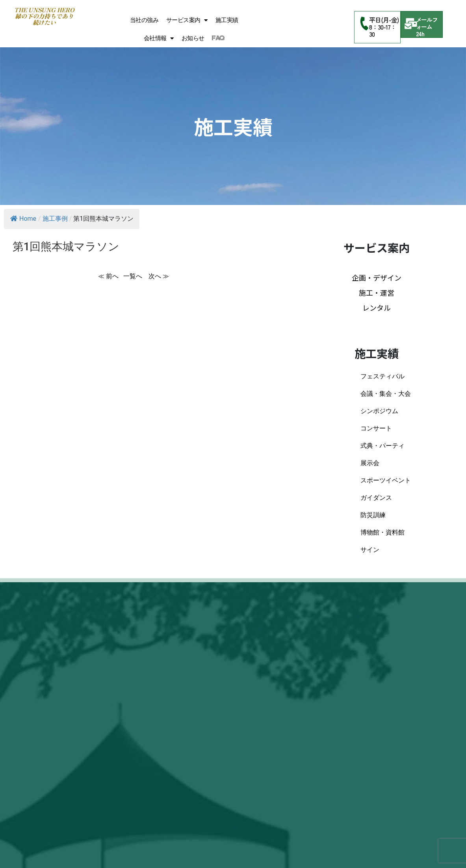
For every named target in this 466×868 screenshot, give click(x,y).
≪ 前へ (108, 276)
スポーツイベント (386, 480)
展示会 (370, 463)
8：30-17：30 (382, 30)
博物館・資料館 (382, 532)
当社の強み (144, 20)
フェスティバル (382, 376)
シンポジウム (379, 411)
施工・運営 (377, 292)
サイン (370, 550)
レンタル (377, 307)
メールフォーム (427, 23)
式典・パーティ (382, 446)
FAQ (218, 38)
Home (23, 219)
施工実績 (227, 20)
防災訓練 (373, 515)
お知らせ (193, 38)
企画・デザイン (377, 278)
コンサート (376, 428)
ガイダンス (376, 498)
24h (420, 34)
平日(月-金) (384, 20)
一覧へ (134, 276)
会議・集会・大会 (386, 394)
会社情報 (159, 38)
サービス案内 (187, 20)
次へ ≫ (159, 276)
